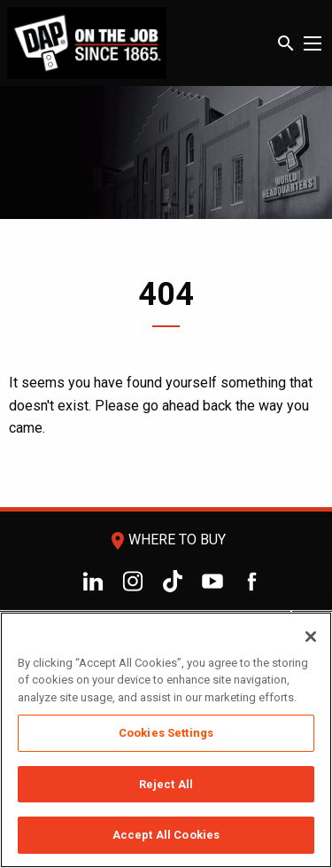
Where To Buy (166, 540)
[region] (166, 740)
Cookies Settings (166, 733)
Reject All (166, 784)
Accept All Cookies (166, 835)
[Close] (311, 637)
